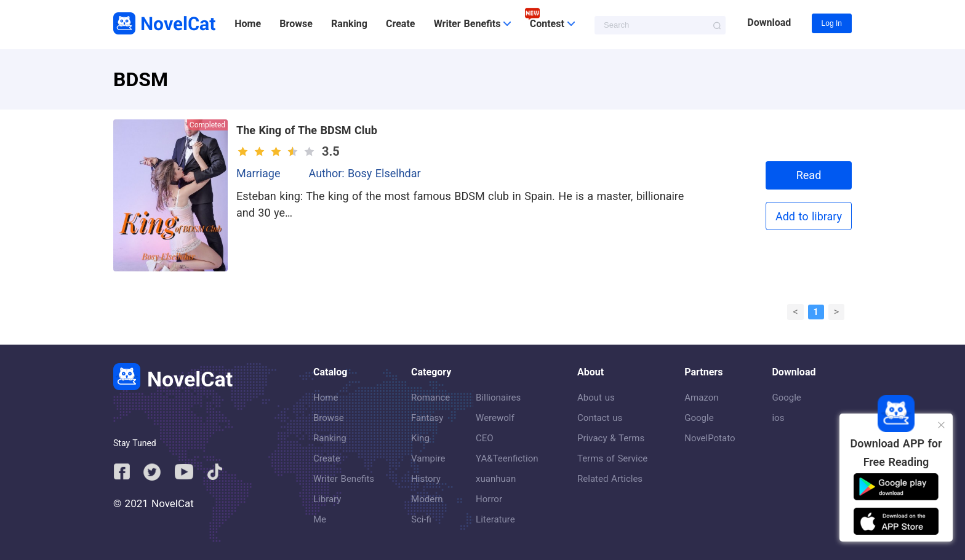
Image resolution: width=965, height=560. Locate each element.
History (426, 479)
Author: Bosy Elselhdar (365, 173)
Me (320, 519)
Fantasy (427, 418)
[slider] (278, 151)
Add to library (809, 216)
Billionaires (498, 398)
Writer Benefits (344, 479)
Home (248, 24)
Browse (296, 24)
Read (809, 175)
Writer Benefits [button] (473, 24)
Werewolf (495, 418)
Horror (489, 499)
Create (400, 24)
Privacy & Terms (611, 438)
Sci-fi (421, 519)
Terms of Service (612, 458)
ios (778, 418)
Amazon (701, 398)
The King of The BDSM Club (307, 130)
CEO (485, 438)
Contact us (600, 418)
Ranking (349, 24)
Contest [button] (552, 24)
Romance (430, 398)
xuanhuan (496, 479)
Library (327, 499)
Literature (495, 519)
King (420, 438)
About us (596, 398)
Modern (427, 499)
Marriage (258, 173)
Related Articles (610, 479)
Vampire (428, 458)
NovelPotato (710, 438)
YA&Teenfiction (507, 458)
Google (699, 418)
